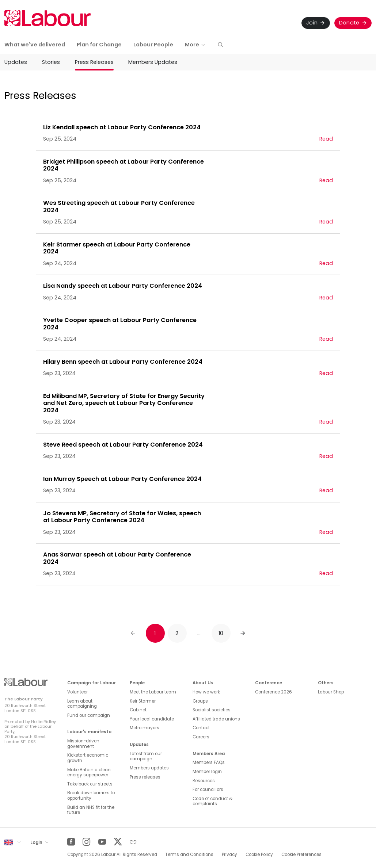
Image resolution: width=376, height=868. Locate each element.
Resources (204, 781)
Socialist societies (212, 710)
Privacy (229, 854)
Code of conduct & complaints (212, 801)
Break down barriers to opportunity (91, 796)
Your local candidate (152, 719)
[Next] (243, 633)
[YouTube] (102, 842)
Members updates (149, 768)
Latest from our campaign (146, 756)
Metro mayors (145, 728)
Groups (200, 701)
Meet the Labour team (153, 692)
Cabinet (138, 710)
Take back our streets (90, 784)
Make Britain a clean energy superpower (89, 773)
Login (37, 842)
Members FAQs (209, 762)
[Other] (133, 842)
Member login (207, 772)
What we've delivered (35, 45)
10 (221, 633)
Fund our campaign (89, 715)
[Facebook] (71, 842)
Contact (201, 728)
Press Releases (94, 62)
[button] (220, 45)
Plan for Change (99, 45)
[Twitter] (117, 842)
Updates (16, 62)
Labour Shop (331, 692)
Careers (201, 737)
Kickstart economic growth (88, 758)
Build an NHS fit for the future (91, 810)
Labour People (153, 45)
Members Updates (153, 62)
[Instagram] (86, 842)
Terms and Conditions (189, 854)
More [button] (192, 45)
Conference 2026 (274, 692)
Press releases (145, 777)
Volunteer (77, 692)
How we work (206, 692)
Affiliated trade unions (216, 719)
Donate (349, 23)
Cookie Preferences (301, 854)
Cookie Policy (259, 854)
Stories (51, 62)
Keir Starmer (143, 701)
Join (312, 23)
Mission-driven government (83, 744)
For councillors (208, 789)
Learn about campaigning (82, 704)
